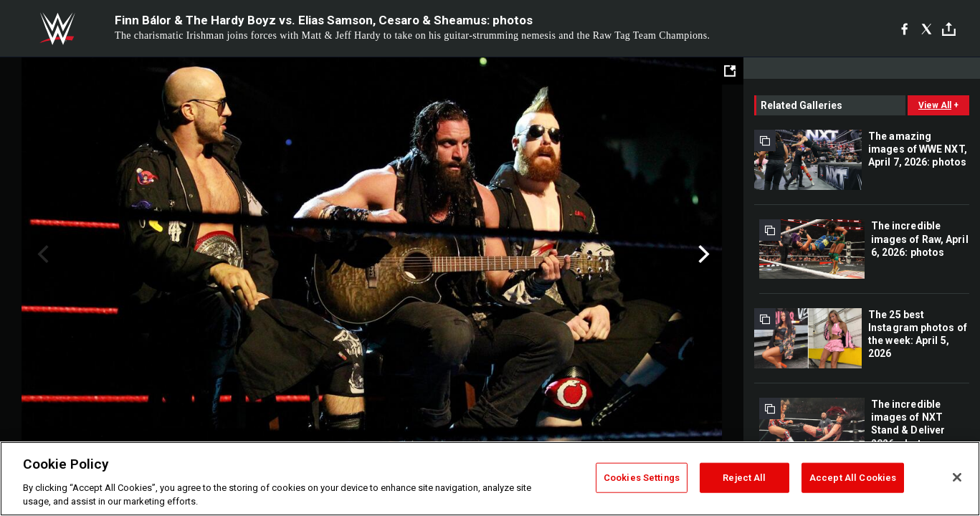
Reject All (744, 478)
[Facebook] (904, 29)
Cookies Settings (642, 478)
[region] (490, 479)
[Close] (957, 477)
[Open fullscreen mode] (730, 71)
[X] (927, 29)
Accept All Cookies (853, 478)
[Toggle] (949, 29)
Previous (41, 254)
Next (702, 254)
